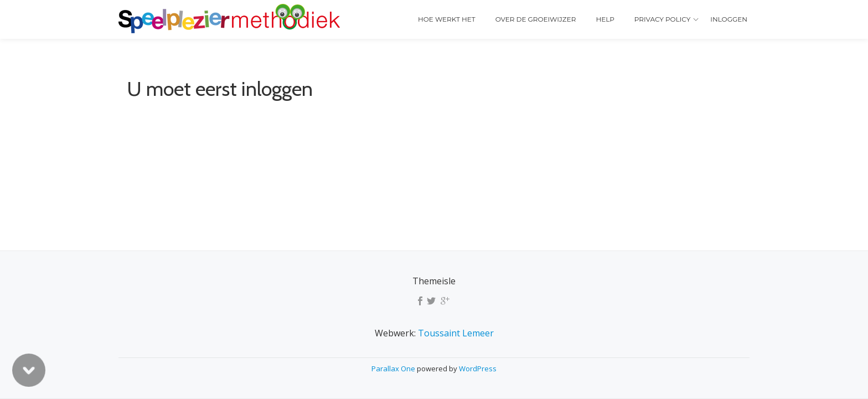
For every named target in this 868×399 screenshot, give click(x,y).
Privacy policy (662, 19)
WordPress (478, 369)
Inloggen (729, 19)
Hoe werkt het (447, 19)
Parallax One (394, 369)
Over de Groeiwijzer (536, 19)
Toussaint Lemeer (456, 333)
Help (605, 19)
